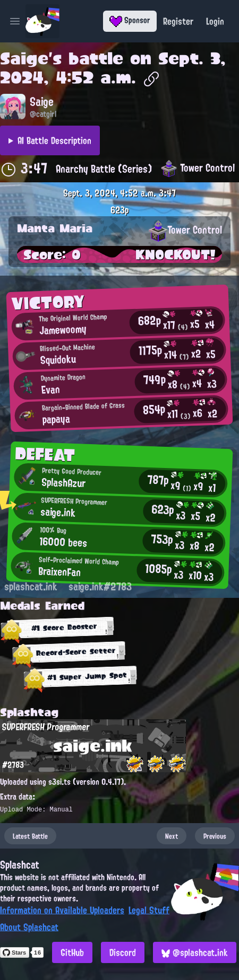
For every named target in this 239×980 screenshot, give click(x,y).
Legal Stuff (149, 910)
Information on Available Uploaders (62, 910)
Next (172, 836)
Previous (215, 836)
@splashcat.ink (195, 952)
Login (215, 21)
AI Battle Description (54, 140)
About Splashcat (29, 927)
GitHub (72, 952)
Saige (24, 58)
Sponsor (130, 20)
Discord (123, 952)
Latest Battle (30, 836)
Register (178, 21)
